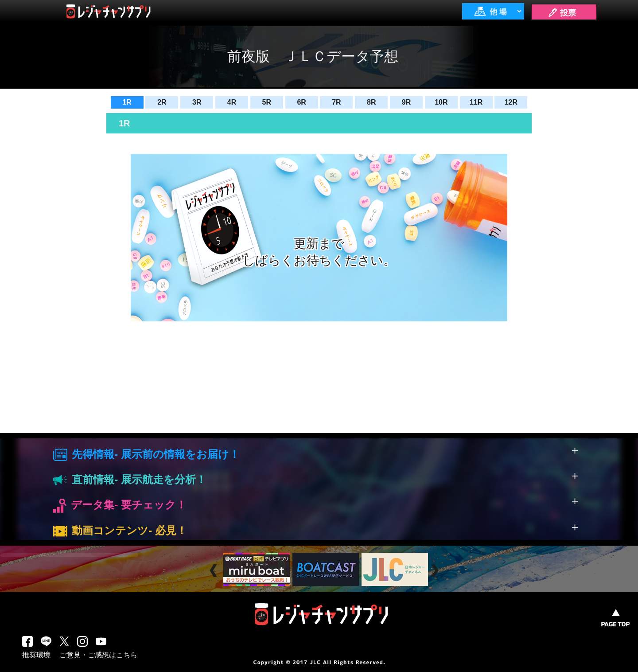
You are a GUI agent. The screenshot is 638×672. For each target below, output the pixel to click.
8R (371, 102)
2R (162, 102)
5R (267, 102)
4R (232, 102)
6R (301, 102)
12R (511, 102)
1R (127, 102)
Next (436, 570)
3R (197, 102)
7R (336, 102)
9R (406, 102)
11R (476, 102)
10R (441, 102)
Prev (215, 570)
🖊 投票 (562, 13)
